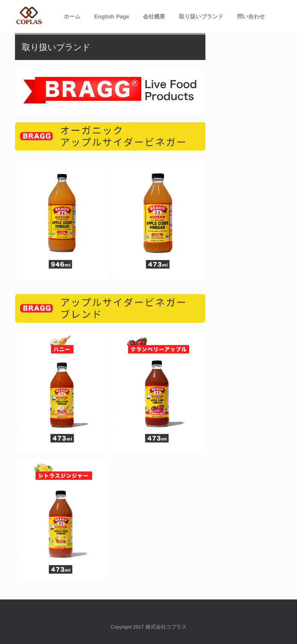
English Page (112, 16)
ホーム (72, 16)
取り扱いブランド (201, 16)
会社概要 (154, 16)
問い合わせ (251, 16)
